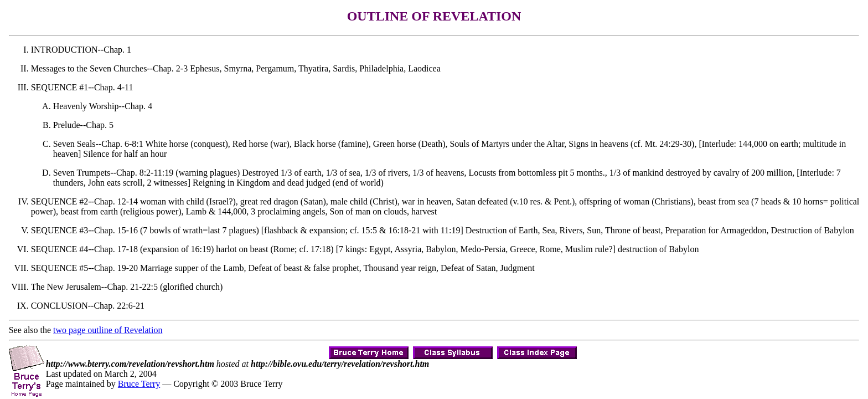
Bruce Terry (139, 384)
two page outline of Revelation (108, 330)
